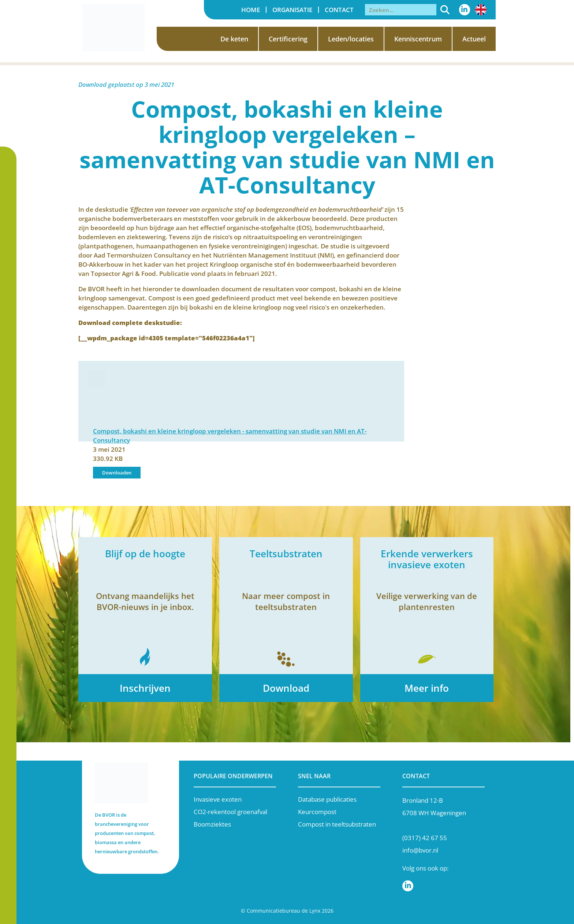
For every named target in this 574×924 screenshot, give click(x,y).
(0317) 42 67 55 (425, 838)
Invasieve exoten (218, 799)
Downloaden (117, 473)
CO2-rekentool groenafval (230, 812)
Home (251, 10)
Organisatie (292, 10)
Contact (339, 10)
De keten (234, 39)
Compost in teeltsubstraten (337, 824)
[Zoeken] (445, 10)
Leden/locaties (351, 39)
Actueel (474, 39)
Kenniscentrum (418, 39)
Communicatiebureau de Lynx (284, 911)
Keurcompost (317, 812)
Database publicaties (327, 799)
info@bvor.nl (420, 850)
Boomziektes (212, 824)
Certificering (288, 39)
